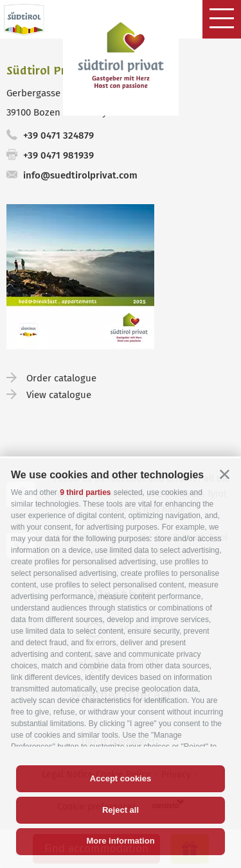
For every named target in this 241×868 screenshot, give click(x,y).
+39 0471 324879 (58, 135)
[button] (225, 474)
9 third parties (85, 492)
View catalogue (59, 395)
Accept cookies (121, 778)
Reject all (121, 810)
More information (120, 841)
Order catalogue (61, 378)
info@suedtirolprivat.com (80, 175)
